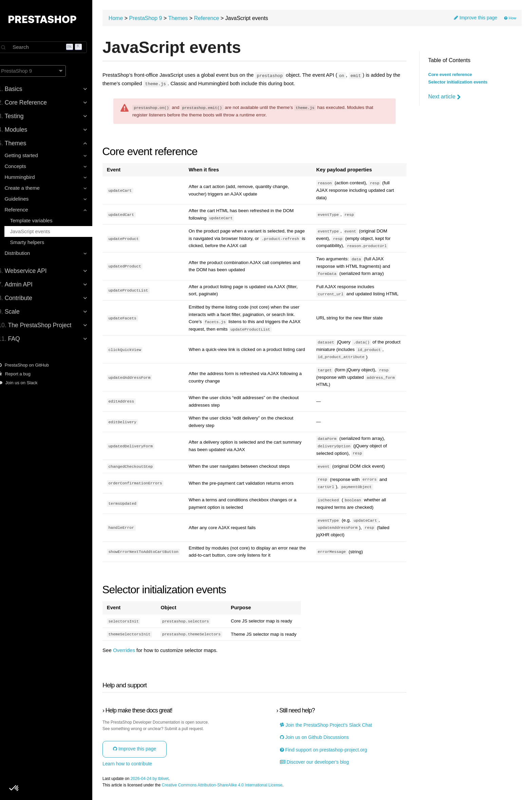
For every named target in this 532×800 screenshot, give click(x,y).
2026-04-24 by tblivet (160, 779)
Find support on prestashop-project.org (328, 751)
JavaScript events (37, 231)
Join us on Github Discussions (318, 738)
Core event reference (450, 75)
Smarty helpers (34, 242)
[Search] (51, 47)
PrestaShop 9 (156, 19)
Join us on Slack (25, 383)
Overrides (134, 651)
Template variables (39, 220)
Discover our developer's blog (319, 763)
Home (126, 19)
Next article (444, 97)
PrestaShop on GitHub (31, 365)
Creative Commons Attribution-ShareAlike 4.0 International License (232, 786)
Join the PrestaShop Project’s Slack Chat (330, 726)
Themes (188, 19)
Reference (217, 19)
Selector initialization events (458, 82)
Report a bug (22, 374)
